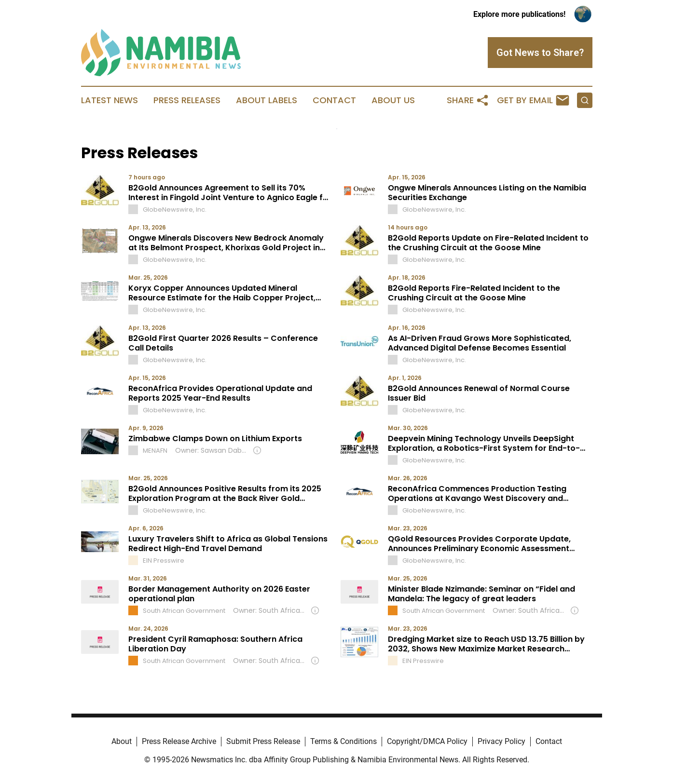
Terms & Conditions (343, 741)
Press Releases (187, 100)
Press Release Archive (179, 741)
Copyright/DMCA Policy (427, 741)
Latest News (110, 100)
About (122, 741)
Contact (334, 100)
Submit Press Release (263, 741)
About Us (393, 100)
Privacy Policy (501, 741)
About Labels (267, 100)
